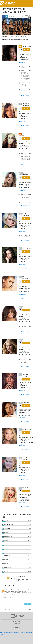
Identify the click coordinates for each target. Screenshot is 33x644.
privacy (31, 633)
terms (1, 634)
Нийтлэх (28, 604)
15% (21, 49)
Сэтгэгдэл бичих (25, 96)
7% (20, 178)
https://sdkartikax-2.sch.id (22, 633)
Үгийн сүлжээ (16, 623)
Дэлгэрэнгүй (23, 62)
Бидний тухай (17, 622)
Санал (27, 49)
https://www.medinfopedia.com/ (8, 633)
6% (20, 252)
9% (20, 108)
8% (20, 139)
